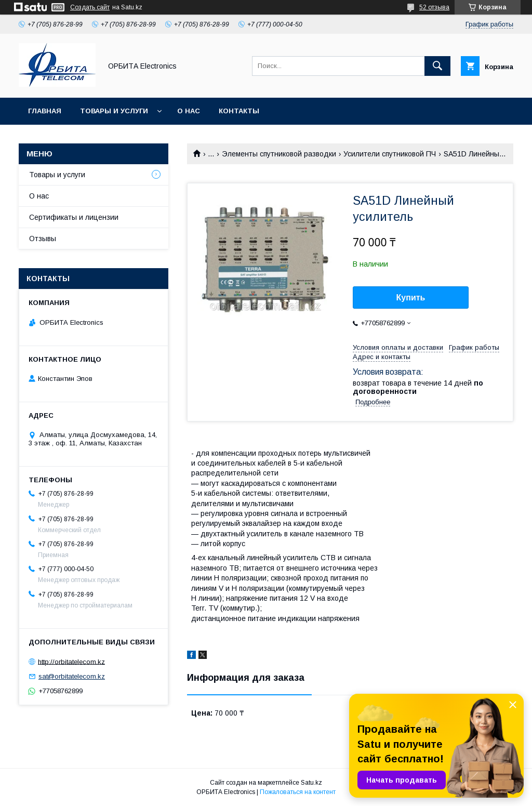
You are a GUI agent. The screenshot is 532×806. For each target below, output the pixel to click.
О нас (189, 111)
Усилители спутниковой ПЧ (390, 154)
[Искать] (437, 66)
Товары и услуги (114, 111)
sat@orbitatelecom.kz (72, 676)
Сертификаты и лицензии (74, 217)
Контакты (239, 111)
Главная (45, 111)
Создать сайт (90, 7)
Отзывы (43, 239)
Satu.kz (311, 783)
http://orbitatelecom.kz (71, 661)
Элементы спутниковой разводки (279, 154)
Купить (411, 298)
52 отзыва (434, 7)
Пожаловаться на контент (298, 792)
